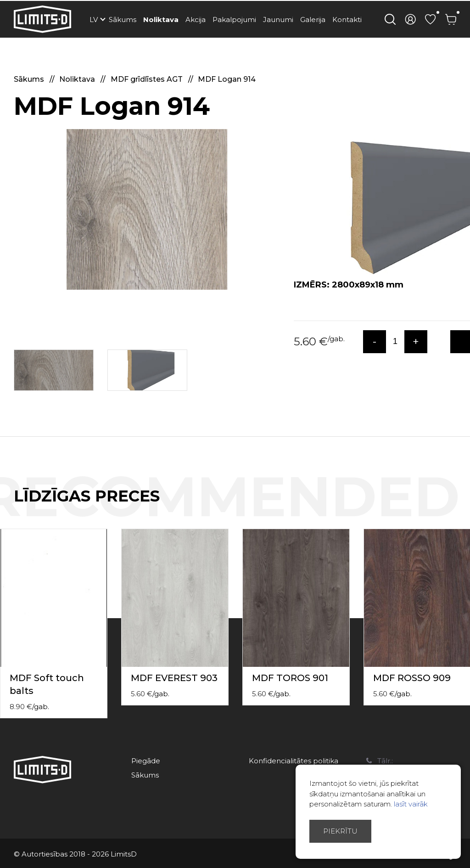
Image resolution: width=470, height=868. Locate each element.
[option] (147, 209)
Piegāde (146, 761)
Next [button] (464, 506)
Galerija (313, 20)
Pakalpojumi (234, 20)
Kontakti (347, 20)
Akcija (196, 20)
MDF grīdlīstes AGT (148, 79)
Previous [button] (446, 506)
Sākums (123, 20)
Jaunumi (278, 20)
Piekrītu (340, 831)
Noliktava (161, 20)
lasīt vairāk (411, 804)
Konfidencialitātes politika (294, 761)
